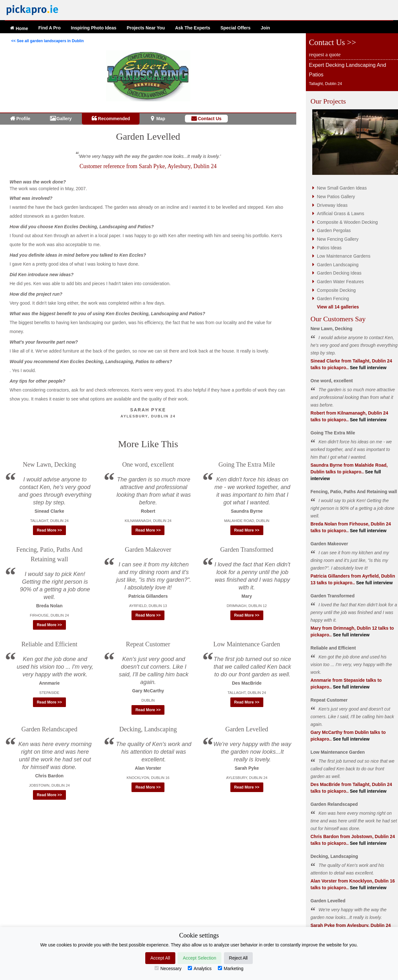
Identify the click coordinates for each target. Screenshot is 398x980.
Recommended (114, 119)
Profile (23, 119)
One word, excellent (148, 464)
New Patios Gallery (336, 197)
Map (161, 119)
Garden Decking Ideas (339, 273)
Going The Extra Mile (247, 464)
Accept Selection (199, 958)
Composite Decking (336, 290)
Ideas (94, 28)
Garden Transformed (247, 549)
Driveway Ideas (332, 205)
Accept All (160, 958)
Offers (235, 28)
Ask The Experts (193, 28)
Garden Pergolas (334, 230)
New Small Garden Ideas (342, 188)
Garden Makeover (148, 549)
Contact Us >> (333, 42)
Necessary (168, 968)
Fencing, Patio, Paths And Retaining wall (354, 492)
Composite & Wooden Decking (347, 222)
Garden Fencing (333, 299)
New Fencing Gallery (338, 239)
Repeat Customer (148, 644)
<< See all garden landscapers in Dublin (48, 41)
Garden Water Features (341, 282)
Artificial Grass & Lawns (341, 214)
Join (265, 28)
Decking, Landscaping (148, 729)
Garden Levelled (148, 136)
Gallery (64, 119)
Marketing (231, 968)
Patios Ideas (329, 248)
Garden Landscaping (338, 265)
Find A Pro (50, 28)
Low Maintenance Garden (247, 644)
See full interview (368, 368)
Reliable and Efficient (49, 644)
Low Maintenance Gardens (344, 256)
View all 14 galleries (338, 307)
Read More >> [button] (49, 530)
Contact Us (210, 119)
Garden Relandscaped (49, 729)
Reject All (238, 958)
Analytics (200, 968)
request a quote (325, 54)
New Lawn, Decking (49, 464)
